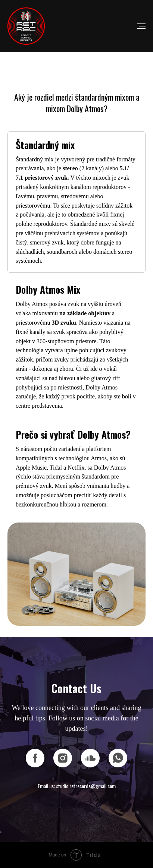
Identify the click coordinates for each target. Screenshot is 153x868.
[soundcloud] (90, 758)
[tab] (76, 202)
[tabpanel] (76, 574)
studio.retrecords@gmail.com (86, 786)
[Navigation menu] (141, 26)
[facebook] (35, 758)
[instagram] (63, 758)
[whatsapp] (118, 758)
